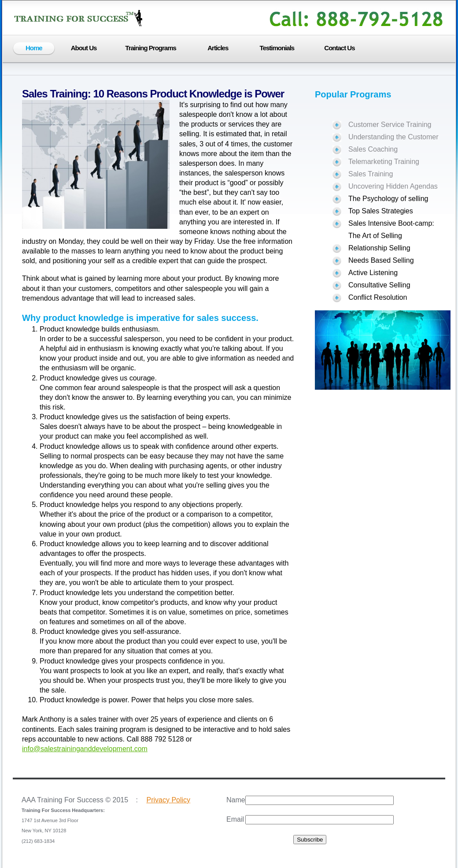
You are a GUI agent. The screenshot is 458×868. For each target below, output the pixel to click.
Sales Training (371, 174)
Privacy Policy (168, 800)
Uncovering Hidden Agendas (393, 186)
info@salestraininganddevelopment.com (85, 749)
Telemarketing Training (384, 162)
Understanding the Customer (393, 137)
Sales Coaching (373, 149)
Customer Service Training (390, 125)
